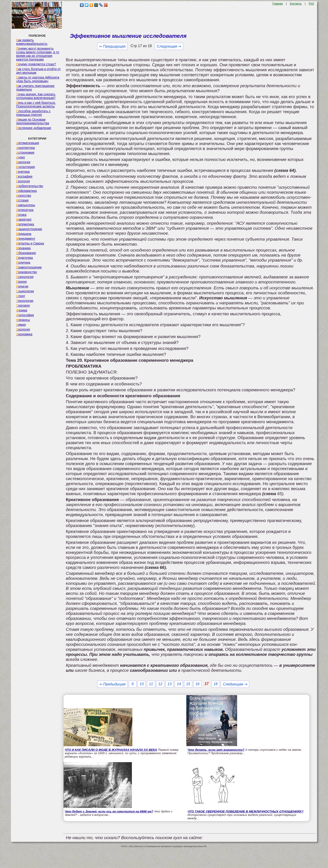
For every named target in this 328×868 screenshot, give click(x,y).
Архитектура (26, 148)
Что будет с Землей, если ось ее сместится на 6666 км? (109, 811)
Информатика (26, 191)
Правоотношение (29, 267)
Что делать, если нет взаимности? (216, 750)
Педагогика (24, 258)
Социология (25, 291)
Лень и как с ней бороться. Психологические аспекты (36, 104)
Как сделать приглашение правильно (35, 88)
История (22, 200)
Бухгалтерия (26, 167)
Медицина (24, 234)
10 (142, 684)
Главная (278, 4)
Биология (23, 162)
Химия (21, 325)
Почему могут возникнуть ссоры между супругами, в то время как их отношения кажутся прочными (38, 54)
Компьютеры (26, 205)
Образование (26, 253)
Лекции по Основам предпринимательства (33, 121)
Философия (25, 315)
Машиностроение (29, 229)
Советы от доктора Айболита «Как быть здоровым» (38, 79)
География (24, 176)
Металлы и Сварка (30, 243)
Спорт (21, 296)
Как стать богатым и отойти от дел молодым (38, 71)
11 (151, 684)
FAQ (311, 4)
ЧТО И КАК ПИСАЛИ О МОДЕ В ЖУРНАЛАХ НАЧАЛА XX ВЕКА (111, 750)
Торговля (23, 305)
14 (179, 684)
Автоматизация (28, 143)
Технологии (25, 301)
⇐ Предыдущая (112, 46)
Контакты (296, 4)
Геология (23, 181)
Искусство (24, 196)
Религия (22, 286)
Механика (23, 248)
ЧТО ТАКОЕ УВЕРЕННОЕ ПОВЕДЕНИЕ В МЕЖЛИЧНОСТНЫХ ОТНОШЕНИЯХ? (245, 811)
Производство (27, 272)
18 (215, 684)
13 (169, 684)
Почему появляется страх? (36, 64)
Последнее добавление (34, 128)
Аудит (21, 157)
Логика (21, 215)
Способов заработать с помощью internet (33, 113)
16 (197, 684)
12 (160, 684)
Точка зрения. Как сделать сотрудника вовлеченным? (36, 96)
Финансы (23, 320)
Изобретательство (30, 186)
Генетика (23, 172)
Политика (23, 262)
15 (188, 684)
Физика (22, 310)
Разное (22, 282)
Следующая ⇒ (169, 46)
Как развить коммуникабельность (32, 42)
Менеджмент (26, 239)
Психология (25, 277)
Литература (25, 210)
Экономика (24, 334)
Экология (23, 329)
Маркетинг (24, 219)
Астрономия (25, 153)
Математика (25, 224)
